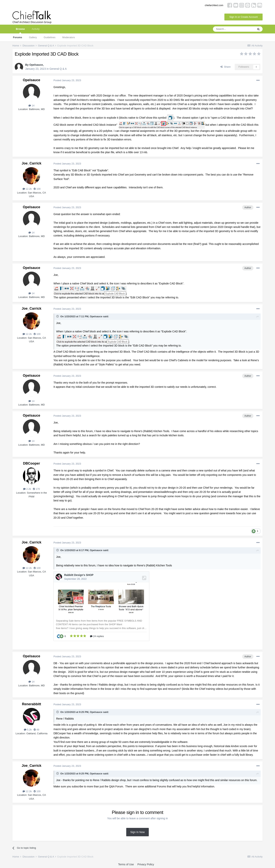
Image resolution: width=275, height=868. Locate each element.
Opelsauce (36, 65)
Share (225, 67)
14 (31, 106)
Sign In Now (137, 832)
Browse (20, 30)
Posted (67, 80)
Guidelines (50, 37)
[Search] (234, 29)
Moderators (69, 37)
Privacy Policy (146, 864)
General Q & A (58, 69)
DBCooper (32, 463)
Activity (36, 29)
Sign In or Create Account (243, 17)
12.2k (27, 189)
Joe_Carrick (31, 163)
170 (36, 489)
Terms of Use (126, 864)
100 (37, 189)
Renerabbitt (32, 704)
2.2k (27, 489)
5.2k (28, 730)
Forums (18, 37)
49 (36, 730)
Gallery (33, 37)
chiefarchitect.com (214, 5)
